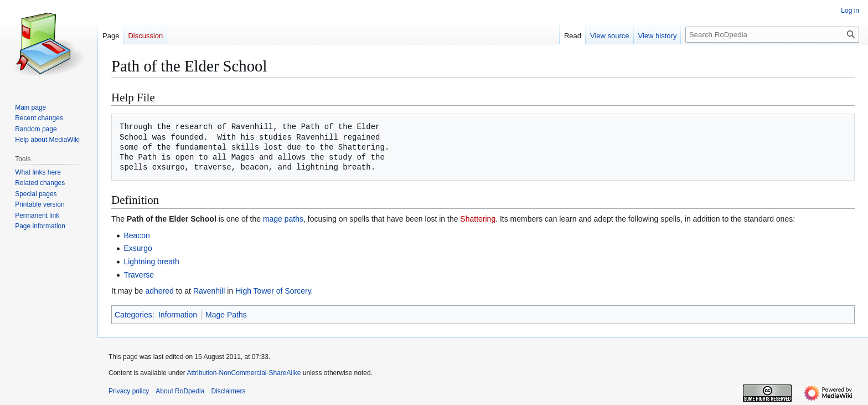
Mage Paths (226, 315)
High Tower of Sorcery (273, 291)
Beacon (136, 235)
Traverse (139, 275)
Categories (133, 315)
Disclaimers (228, 391)
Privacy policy (129, 391)
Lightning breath (151, 262)
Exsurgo (138, 248)
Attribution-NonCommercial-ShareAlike (244, 373)
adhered (159, 291)
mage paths (283, 219)
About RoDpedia (180, 391)
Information (178, 315)
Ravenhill (209, 291)
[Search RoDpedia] (772, 35)
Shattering (478, 219)
